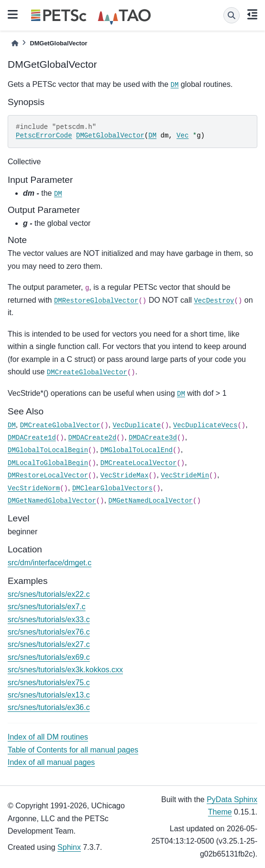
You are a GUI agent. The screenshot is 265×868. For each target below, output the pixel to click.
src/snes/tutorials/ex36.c (49, 707)
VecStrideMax (125, 476)
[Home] (15, 43)
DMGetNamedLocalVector (151, 501)
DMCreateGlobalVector (87, 372)
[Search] (232, 15)
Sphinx (69, 847)
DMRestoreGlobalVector (96, 301)
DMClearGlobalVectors (112, 488)
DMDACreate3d (153, 438)
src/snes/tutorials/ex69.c (49, 657)
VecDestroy (214, 301)
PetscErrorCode (44, 136)
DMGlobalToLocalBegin (48, 450)
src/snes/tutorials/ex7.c (47, 607)
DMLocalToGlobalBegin (48, 463)
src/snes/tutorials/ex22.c (49, 594)
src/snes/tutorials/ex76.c (49, 632)
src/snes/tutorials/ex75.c (49, 683)
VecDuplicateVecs (205, 425)
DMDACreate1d (32, 438)
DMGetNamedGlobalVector (52, 501)
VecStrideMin (185, 476)
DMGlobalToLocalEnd (137, 450)
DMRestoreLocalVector (48, 476)
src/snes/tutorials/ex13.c (49, 695)
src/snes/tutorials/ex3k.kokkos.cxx (65, 670)
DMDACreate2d (93, 438)
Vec (182, 136)
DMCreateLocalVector (139, 463)
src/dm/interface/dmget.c (50, 563)
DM (175, 85)
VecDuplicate (137, 425)
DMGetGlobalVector (110, 136)
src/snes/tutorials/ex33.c (49, 619)
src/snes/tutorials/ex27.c (49, 644)
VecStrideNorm (34, 488)
